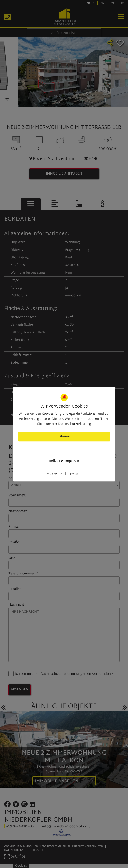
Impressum (74, 474)
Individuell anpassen (64, 461)
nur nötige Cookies (64, 449)
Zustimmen (64, 437)
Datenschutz (55, 474)
